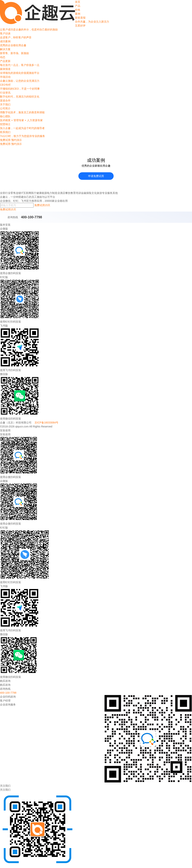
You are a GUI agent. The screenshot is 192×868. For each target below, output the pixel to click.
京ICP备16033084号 (46, 423)
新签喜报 (96, 20)
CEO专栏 (96, 87)
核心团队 (96, 119)
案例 (78, 14)
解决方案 (96, 51)
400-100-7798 (31, 217)
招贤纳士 (96, 126)
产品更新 (96, 63)
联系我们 (96, 134)
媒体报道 (96, 71)
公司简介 (96, 111)
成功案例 (96, 44)
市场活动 (96, 79)
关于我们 (5, 104)
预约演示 (16, 144)
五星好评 (96, 28)
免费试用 (5, 144)
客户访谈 (96, 36)
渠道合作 (5, 101)
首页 (78, 2)
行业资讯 (96, 95)
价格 (78, 10)
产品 (78, 6)
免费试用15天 (42, 205)
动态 (3, 57)
